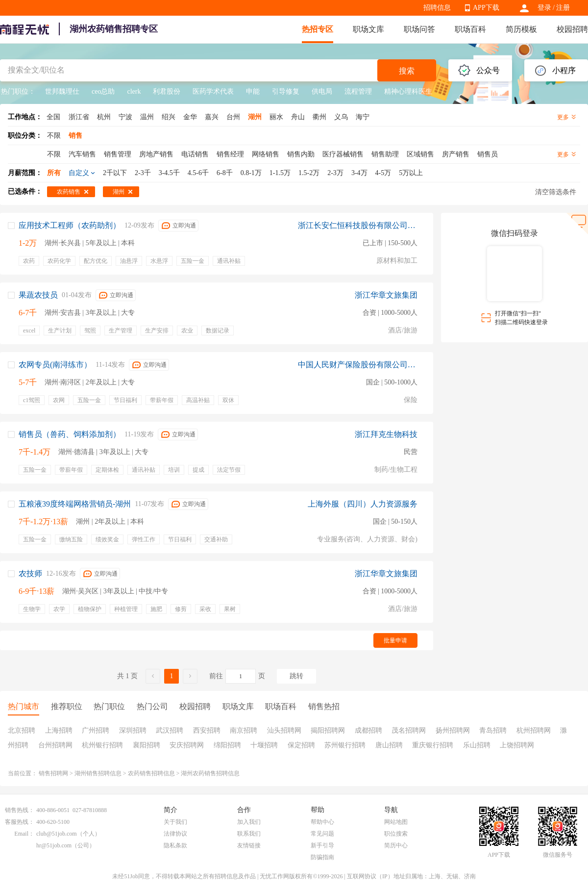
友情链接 (249, 845)
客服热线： (20, 822)
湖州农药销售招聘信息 (210, 773)
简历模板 (521, 29)
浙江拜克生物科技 (386, 434)
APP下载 (486, 8)
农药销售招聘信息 (151, 773)
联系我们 (249, 834)
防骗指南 (322, 857)
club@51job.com (57, 834)
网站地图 (396, 822)
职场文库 (368, 29)
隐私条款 (175, 845)
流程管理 (358, 91)
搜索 (407, 71)
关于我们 (175, 822)
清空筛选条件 (556, 192)
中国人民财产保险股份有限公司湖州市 (358, 365)
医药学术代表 (213, 91)
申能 (253, 91)
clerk (134, 91)
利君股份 (167, 91)
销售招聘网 (53, 773)
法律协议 (175, 834)
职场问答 (419, 29)
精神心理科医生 (408, 91)
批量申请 (395, 640)
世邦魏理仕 (62, 91)
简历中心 (396, 845)
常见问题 (322, 834)
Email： (24, 834)
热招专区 (318, 29)
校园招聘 (572, 29)
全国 (53, 117)
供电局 (322, 91)
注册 (563, 8)
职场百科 (470, 29)
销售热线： (20, 810)
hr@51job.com (54, 845)
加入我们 (249, 822)
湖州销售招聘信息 (98, 773)
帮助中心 (322, 822)
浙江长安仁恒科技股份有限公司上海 (358, 225)
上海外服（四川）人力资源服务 (363, 504)
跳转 (296, 676)
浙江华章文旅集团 (386, 295)
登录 (544, 8)
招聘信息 (437, 8)
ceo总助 (103, 91)
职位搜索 (396, 834)
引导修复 (286, 91)
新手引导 (322, 845)
